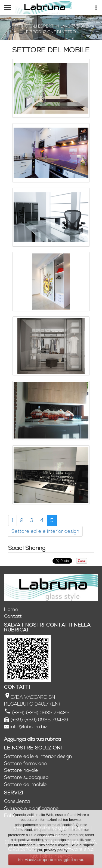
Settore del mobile (25, 784)
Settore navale (21, 770)
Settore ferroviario (26, 763)
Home (11, 610)
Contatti (13, 616)
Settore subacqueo (26, 777)
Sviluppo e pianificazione (31, 808)
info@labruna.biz (29, 727)
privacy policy (56, 850)
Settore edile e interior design (45, 531)
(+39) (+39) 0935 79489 (40, 713)
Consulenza (17, 801)
